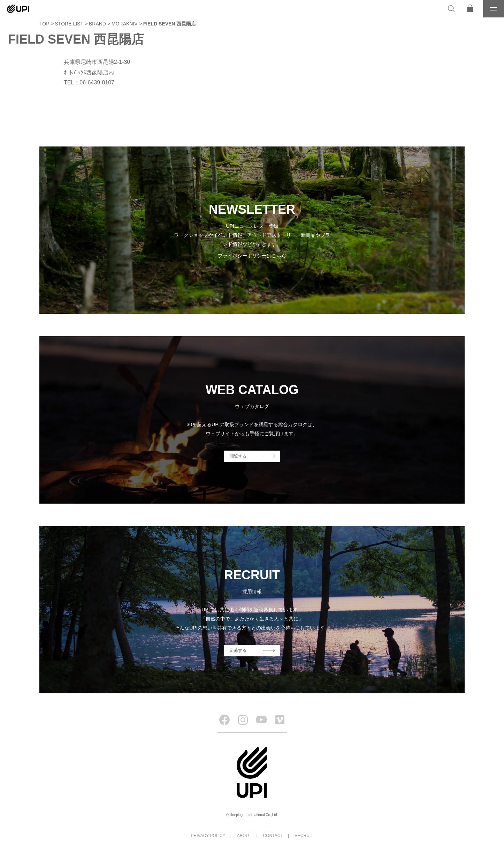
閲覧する (238, 456)
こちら (279, 256)
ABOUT (244, 836)
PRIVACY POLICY (208, 836)
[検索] (451, 9)
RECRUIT (304, 836)
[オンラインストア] (470, 9)
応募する (238, 650)
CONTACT (273, 836)
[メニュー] (494, 9)
